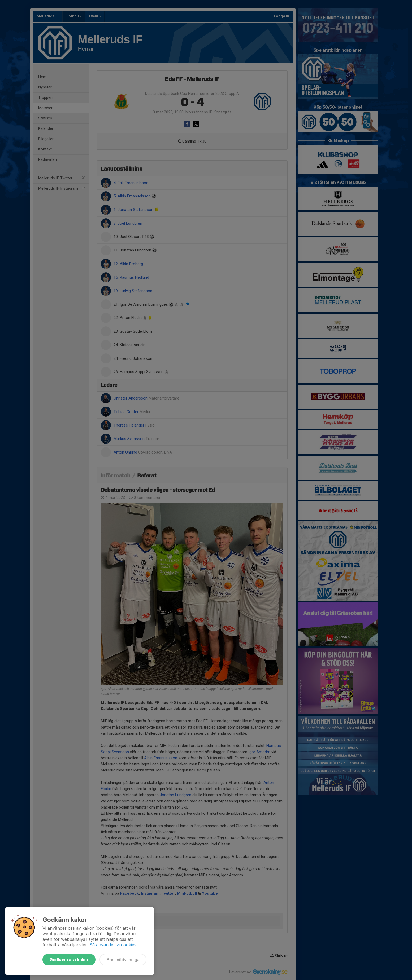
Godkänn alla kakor (69, 960)
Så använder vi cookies (113, 945)
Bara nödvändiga (123, 960)
